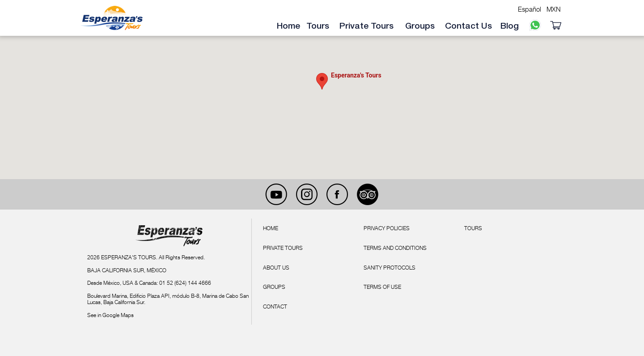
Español (530, 9)
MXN (554, 9)
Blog (510, 26)
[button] (322, 81)
